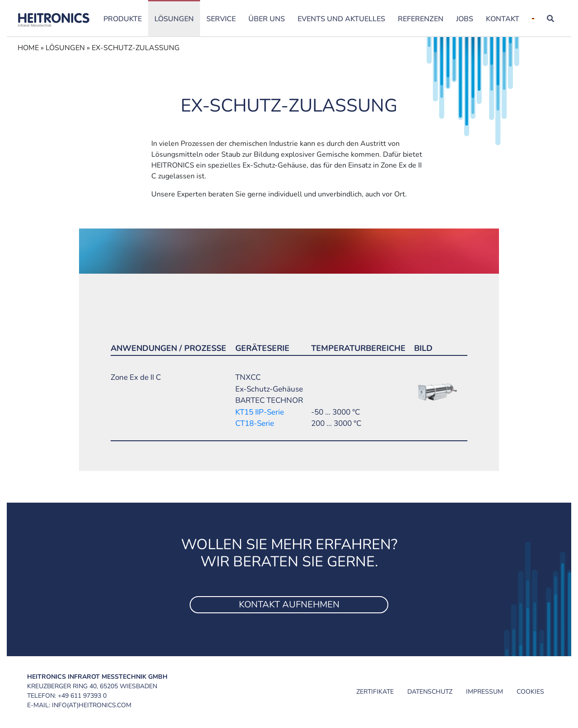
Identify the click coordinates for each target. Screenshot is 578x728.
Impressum (485, 692)
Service (221, 19)
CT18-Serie (255, 423)
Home (28, 48)
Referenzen (421, 19)
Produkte (123, 19)
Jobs (465, 19)
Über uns (267, 19)
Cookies (530, 692)
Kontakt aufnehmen (289, 604)
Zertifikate (375, 692)
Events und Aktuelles (341, 19)
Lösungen (174, 19)
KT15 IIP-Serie (260, 412)
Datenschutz (430, 692)
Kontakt (503, 19)
